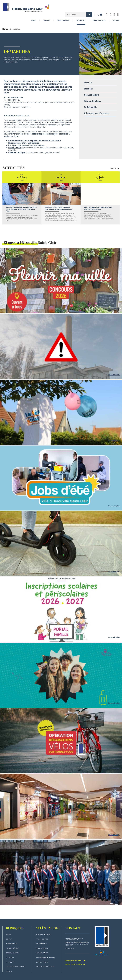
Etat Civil (88, 83)
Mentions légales (13, 948)
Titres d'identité (42, 939)
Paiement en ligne (17, 153)
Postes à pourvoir (13, 953)
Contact (9, 939)
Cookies (9, 971)
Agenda (9, 934)
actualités (10, 958)
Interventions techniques (45, 958)
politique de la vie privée (15, 967)
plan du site (10, 962)
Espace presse (11, 944)
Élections (88, 89)
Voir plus (115, 169)
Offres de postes (42, 962)
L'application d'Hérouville (45, 967)
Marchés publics (42, 953)
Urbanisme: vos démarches (97, 113)
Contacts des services (75, 965)
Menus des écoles (42, 948)
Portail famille (91, 107)
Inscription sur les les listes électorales (26, 145)
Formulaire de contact (76, 961)
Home (5, 29)
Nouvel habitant (91, 95)
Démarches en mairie (43, 934)
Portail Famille (15, 148)
